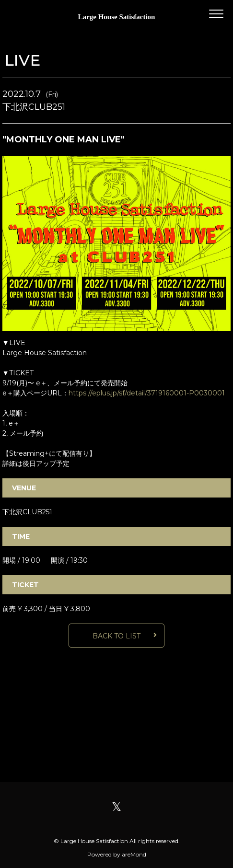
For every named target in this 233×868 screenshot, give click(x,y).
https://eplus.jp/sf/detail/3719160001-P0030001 (147, 393)
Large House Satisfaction (117, 17)
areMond (134, 854)
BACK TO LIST (116, 636)
